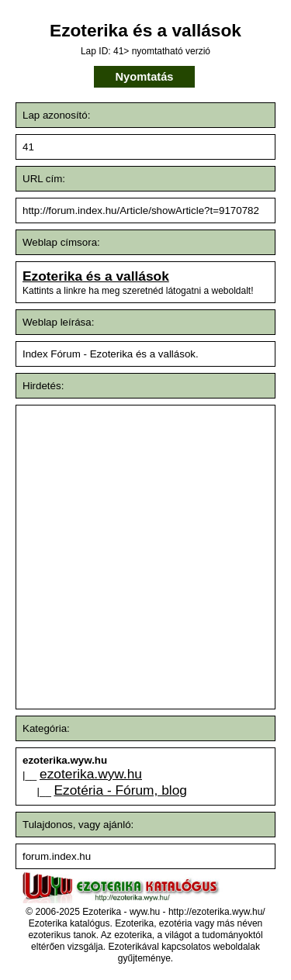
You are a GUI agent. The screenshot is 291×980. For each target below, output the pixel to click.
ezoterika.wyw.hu (91, 774)
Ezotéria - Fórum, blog (121, 790)
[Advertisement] (145, 557)
